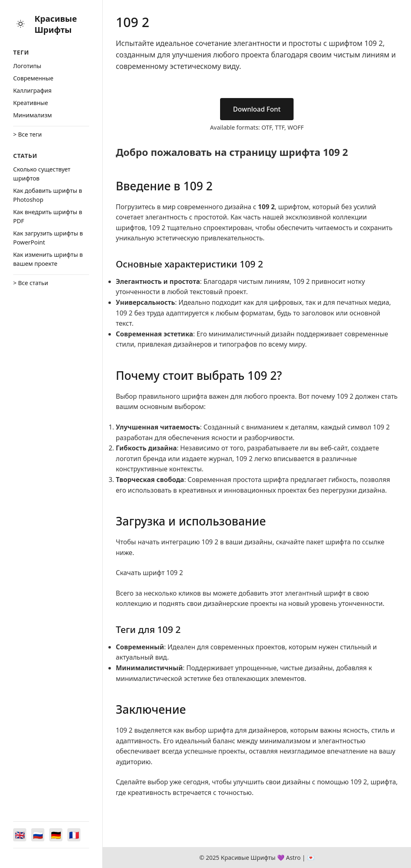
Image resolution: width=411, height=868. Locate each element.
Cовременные (33, 78)
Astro (293, 858)
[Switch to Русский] (38, 835)
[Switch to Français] (74, 835)
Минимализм (32, 115)
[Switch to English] (20, 835)
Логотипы (27, 66)
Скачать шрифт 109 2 (149, 573)
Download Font (257, 109)
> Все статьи (31, 283)
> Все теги (28, 134)
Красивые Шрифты (56, 24)
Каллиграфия (32, 90)
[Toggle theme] (21, 24)
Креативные (31, 103)
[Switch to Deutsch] (56, 835)
